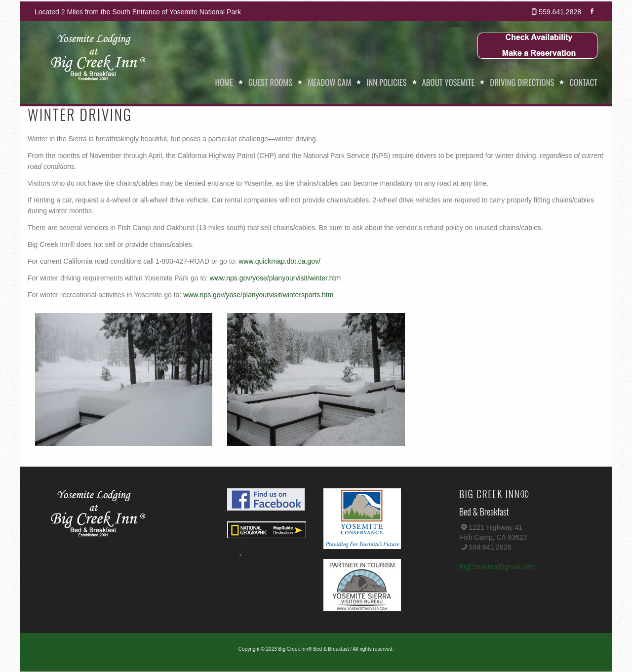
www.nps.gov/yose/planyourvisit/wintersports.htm (258, 295)
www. (247, 261)
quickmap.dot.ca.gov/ (288, 261)
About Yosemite (449, 82)
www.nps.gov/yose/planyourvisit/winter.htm (275, 278)
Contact (583, 82)
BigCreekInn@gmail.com (497, 567)
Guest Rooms (270, 82)
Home (224, 82)
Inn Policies (386, 82)
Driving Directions (522, 82)
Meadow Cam (329, 82)
